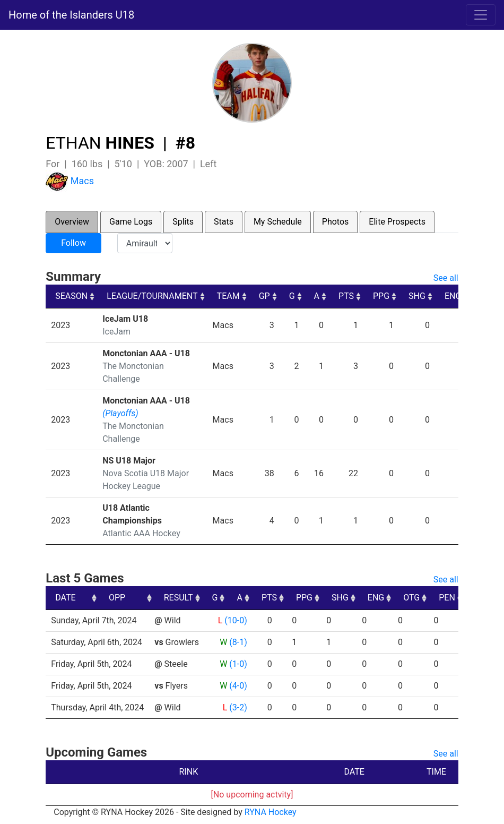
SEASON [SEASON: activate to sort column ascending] (71, 296)
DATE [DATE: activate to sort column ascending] (65, 598)
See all (446, 278)
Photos (336, 222)
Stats (224, 222)
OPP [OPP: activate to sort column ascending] (167, 598)
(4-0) (238, 686)
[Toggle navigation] (481, 15)
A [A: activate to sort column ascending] (317, 296)
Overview (72, 222)
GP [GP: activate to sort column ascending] (264, 296)
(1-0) (238, 664)
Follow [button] (73, 243)
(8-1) (238, 642)
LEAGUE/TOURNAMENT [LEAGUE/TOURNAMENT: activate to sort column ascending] (152, 296)
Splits (183, 222)
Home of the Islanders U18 (71, 15)
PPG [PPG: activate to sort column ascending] (381, 296)
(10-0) (236, 620)
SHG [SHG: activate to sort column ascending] (417, 296)
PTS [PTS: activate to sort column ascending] (346, 296)
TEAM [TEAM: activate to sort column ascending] (228, 296)
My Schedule (278, 222)
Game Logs (131, 222)
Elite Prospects (397, 222)
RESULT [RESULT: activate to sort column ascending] (228, 598)
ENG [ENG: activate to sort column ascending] (453, 296)
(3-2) (238, 707)
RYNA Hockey (271, 812)
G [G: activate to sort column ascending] (292, 296)
